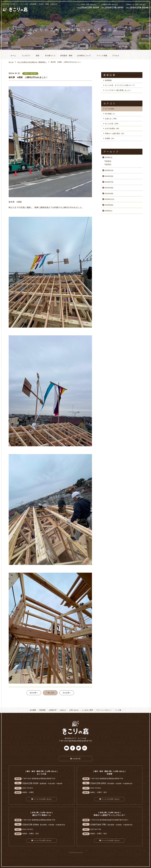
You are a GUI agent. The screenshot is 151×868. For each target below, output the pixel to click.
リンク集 (118, 710)
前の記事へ (34, 693)
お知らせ (32, 62)
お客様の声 (53, 710)
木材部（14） (110, 138)
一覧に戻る (50, 693)
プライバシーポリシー (104, 710)
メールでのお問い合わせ (43, 799)
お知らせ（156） (111, 119)
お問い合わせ (74, 710)
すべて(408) (110, 109)
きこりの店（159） (112, 124)
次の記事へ (67, 693)
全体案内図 (76, 759)
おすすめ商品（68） (113, 128)
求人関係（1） (110, 114)
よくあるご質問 (87, 710)
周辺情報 (42, 710)
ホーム (11, 62)
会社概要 (33, 710)
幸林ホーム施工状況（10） (115, 133)
